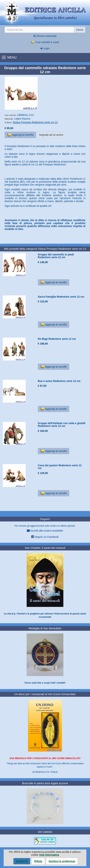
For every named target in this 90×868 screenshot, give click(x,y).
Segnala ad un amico (51, 135)
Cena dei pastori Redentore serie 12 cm (60, 467)
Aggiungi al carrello (20, 135)
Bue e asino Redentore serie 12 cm (59, 381)
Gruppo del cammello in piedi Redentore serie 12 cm (56, 256)
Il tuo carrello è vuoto (45, 42)
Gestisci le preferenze (62, 861)
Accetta (22, 861)
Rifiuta (38, 861)
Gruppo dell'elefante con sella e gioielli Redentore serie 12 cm (62, 425)
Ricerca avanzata (45, 36)
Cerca (80, 30)
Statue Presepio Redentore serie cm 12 (35, 122)
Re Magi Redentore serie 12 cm (57, 339)
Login (45, 48)
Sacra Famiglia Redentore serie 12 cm (61, 297)
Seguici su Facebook (45, 537)
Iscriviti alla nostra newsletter (45, 531)
